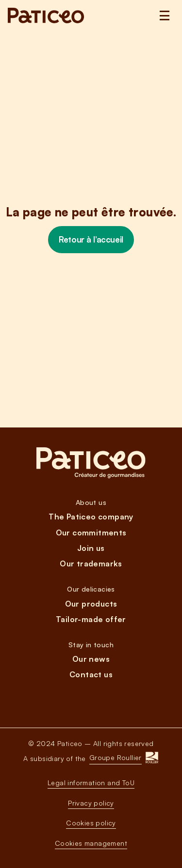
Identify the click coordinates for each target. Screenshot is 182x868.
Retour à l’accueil (91, 239)
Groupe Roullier (116, 757)
